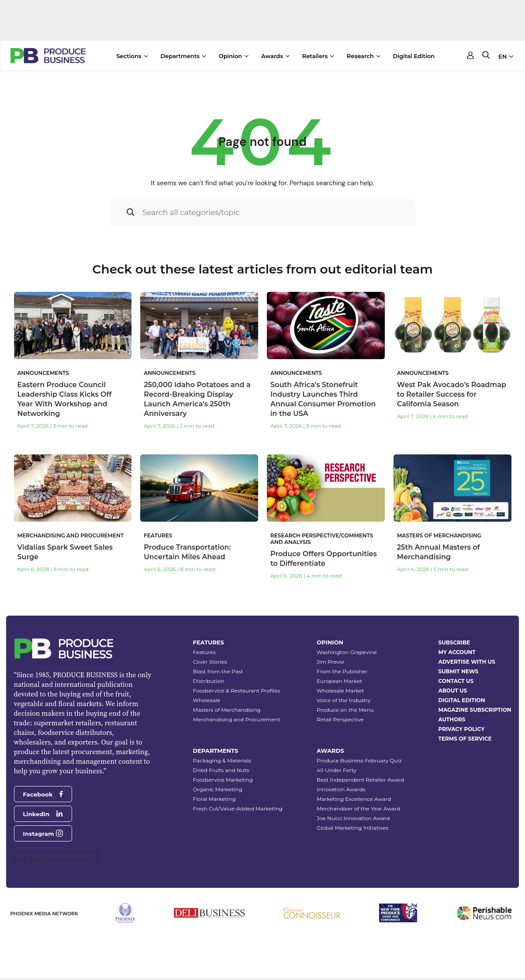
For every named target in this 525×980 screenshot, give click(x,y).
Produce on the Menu (345, 708)
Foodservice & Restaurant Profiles (237, 688)
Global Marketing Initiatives (352, 826)
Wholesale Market (340, 688)
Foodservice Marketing (223, 777)
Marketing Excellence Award (354, 797)
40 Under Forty (337, 768)
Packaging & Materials (222, 758)
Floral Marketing (214, 797)
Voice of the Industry (344, 698)
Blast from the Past (218, 669)
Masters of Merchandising (227, 708)
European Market (339, 679)
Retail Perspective (340, 717)
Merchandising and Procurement (237, 717)
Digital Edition (414, 56)
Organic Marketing (218, 787)
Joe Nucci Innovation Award (353, 816)
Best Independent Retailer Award (360, 777)
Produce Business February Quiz (359, 758)
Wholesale (207, 698)
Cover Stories (210, 660)
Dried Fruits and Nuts (221, 768)
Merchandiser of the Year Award (358, 806)
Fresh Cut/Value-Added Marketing (238, 806)
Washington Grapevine (347, 650)
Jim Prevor (331, 660)
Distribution (209, 679)
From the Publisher (342, 669)
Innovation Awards (341, 787)
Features (204, 650)
